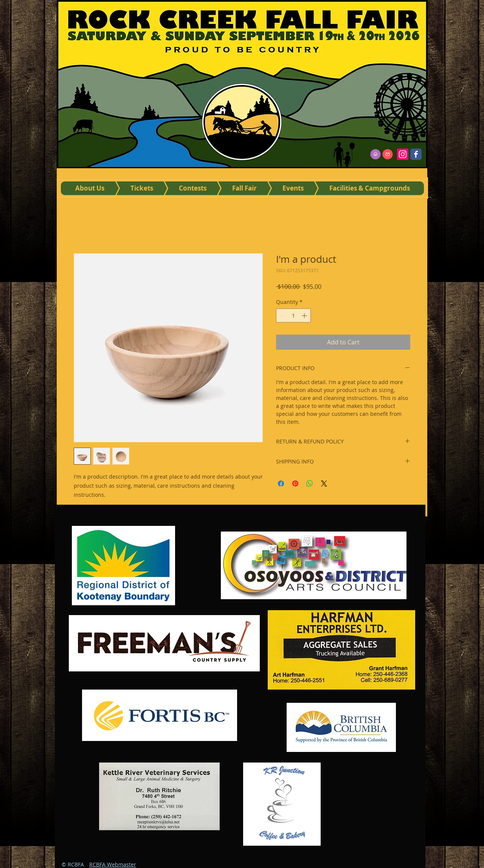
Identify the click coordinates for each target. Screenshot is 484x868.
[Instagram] (403, 154)
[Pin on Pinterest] (295, 484)
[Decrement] (282, 315)
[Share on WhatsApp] (310, 484)
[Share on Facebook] (281, 484)
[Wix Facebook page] (416, 154)
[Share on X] (324, 484)
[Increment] (305, 315)
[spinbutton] (293, 315)
